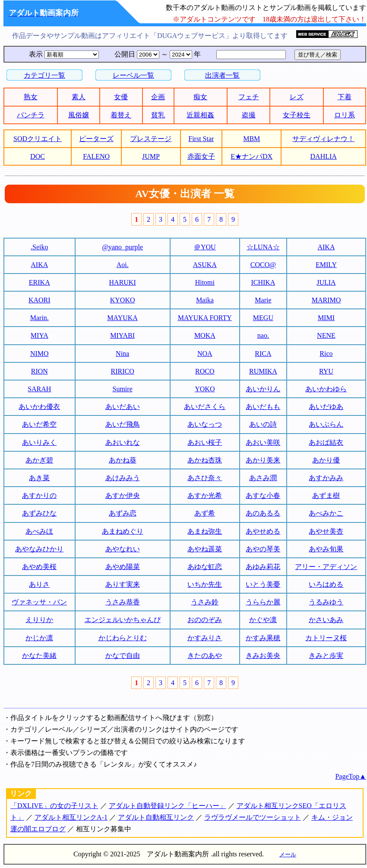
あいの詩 (263, 424)
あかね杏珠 (205, 460)
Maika (205, 300)
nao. (263, 335)
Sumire (123, 389)
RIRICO (123, 371)
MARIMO (326, 300)
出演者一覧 (222, 75)
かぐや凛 (263, 620)
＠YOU (205, 247)
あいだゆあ (326, 407)
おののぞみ (205, 620)
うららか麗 (263, 602)
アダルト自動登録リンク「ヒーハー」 (168, 806)
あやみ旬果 (326, 549)
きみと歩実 (326, 656)
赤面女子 (201, 156)
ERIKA (40, 282)
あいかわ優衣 (39, 407)
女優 (121, 97)
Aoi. (123, 265)
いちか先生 (205, 584)
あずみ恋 (123, 513)
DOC (38, 156)
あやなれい (123, 549)
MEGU (263, 318)
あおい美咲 (263, 442)
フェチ (249, 97)
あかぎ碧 (39, 460)
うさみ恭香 (123, 602)
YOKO (205, 389)
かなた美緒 (39, 656)
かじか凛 (39, 638)
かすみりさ (205, 638)
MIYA (40, 335)
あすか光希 (205, 495)
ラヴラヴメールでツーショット (253, 817)
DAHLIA (324, 156)
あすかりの (39, 495)
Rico (326, 354)
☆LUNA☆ (263, 247)
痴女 (200, 97)
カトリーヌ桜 (326, 638)
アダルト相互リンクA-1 (71, 817)
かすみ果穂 (263, 638)
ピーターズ (96, 139)
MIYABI (122, 335)
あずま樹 (326, 495)
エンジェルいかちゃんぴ (123, 620)
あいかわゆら (326, 389)
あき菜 (39, 478)
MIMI (326, 318)
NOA (205, 354)
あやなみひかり (39, 549)
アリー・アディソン (326, 567)
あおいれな (123, 442)
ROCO (205, 371)
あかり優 (326, 460)
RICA (263, 354)
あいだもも (263, 407)
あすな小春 (263, 495)
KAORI (40, 300)
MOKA (205, 335)
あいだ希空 (39, 424)
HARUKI (123, 282)
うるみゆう (326, 602)
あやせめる (263, 531)
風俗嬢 (79, 115)
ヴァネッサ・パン (39, 602)
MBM (252, 139)
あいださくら (205, 407)
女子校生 (297, 115)
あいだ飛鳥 (123, 424)
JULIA (326, 282)
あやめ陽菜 (123, 567)
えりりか (39, 620)
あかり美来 (263, 460)
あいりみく (39, 442)
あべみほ (39, 531)
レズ (297, 97)
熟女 (31, 97)
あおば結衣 (326, 442)
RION (40, 371)
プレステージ (151, 139)
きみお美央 (263, 656)
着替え (121, 115)
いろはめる (326, 584)
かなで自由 (123, 656)
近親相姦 (200, 115)
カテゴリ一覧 (44, 75)
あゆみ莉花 (263, 567)
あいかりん (263, 389)
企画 (158, 97)
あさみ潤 (263, 478)
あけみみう (123, 478)
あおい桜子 (205, 442)
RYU (326, 371)
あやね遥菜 (205, 549)
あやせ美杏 (326, 531)
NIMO (40, 354)
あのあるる (263, 513)
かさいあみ (326, 620)
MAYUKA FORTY (205, 318)
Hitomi (205, 282)
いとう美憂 (263, 584)
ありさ (39, 584)
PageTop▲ (351, 776)
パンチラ (31, 115)
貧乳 (158, 115)
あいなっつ (205, 424)
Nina (122, 354)
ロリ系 (345, 115)
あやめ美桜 (39, 567)
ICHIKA (263, 282)
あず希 (205, 513)
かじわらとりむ (123, 638)
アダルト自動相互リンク (156, 817)
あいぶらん (326, 424)
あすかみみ (326, 478)
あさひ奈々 (205, 478)
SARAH (39, 389)
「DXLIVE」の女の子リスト (54, 806)
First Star (201, 139)
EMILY (326, 265)
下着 (345, 97)
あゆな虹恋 (205, 567)
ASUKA (205, 265)
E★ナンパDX (252, 156)
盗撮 (249, 115)
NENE (326, 335)
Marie (263, 300)
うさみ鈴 (205, 602)
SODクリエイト (38, 139)
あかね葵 (123, 460)
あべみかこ (326, 513)
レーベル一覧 (133, 75)
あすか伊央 (123, 495)
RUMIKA (263, 371)
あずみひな (39, 513)
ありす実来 (123, 584)
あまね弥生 (205, 531)
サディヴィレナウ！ (323, 139)
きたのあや (205, 656)
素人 (79, 97)
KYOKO (123, 300)
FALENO (96, 156)
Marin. (40, 318)
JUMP (151, 156)
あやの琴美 (263, 549)
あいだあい (123, 407)
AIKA (326, 247)
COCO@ (263, 265)
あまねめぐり (123, 531)
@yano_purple (122, 247)
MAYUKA (122, 318)
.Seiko (39, 247)
